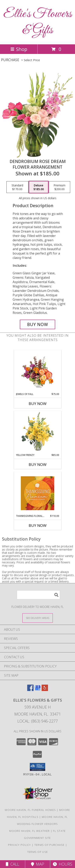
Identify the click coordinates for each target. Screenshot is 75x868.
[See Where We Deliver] (38, 618)
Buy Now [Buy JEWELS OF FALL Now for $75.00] (38, 404)
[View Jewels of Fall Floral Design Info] (37, 371)
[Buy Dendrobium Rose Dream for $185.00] (38, 324)
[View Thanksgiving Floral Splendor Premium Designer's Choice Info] (37, 493)
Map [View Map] (38, 864)
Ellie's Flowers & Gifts (38, 22)
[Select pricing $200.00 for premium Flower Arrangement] (59, 187)
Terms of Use (38, 852)
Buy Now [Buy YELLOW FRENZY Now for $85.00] (38, 464)
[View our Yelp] (45, 690)
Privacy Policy (19, 845)
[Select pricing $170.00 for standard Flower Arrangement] (17, 187)
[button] (37, 767)
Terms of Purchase (49, 845)
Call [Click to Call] (12, 864)
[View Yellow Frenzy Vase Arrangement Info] (37, 432)
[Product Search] (38, 595)
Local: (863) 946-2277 (38, 721)
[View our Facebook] (30, 690)
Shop (19, 49)
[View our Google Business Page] (38, 690)
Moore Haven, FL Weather (29, 831)
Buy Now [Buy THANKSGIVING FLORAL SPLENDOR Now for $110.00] (38, 525)
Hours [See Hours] (62, 864)
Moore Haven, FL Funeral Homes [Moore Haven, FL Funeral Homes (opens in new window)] (30, 810)
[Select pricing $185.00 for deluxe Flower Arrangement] (39, 187)
